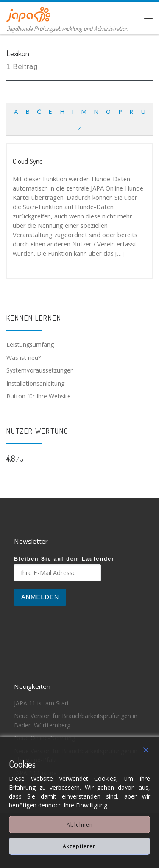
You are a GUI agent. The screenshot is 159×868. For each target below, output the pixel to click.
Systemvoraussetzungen (40, 370)
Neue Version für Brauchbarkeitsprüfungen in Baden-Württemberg (76, 720)
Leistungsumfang (30, 344)
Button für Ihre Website (39, 396)
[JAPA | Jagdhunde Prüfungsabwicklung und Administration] (28, 13)
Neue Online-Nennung (45, 738)
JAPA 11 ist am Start (42, 703)
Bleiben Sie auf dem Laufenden (65, 559)
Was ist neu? (24, 358)
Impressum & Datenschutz (105, 827)
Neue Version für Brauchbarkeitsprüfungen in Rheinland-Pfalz (76, 756)
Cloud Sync (28, 161)
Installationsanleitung (35, 383)
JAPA (54, 827)
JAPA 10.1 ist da (35, 773)
